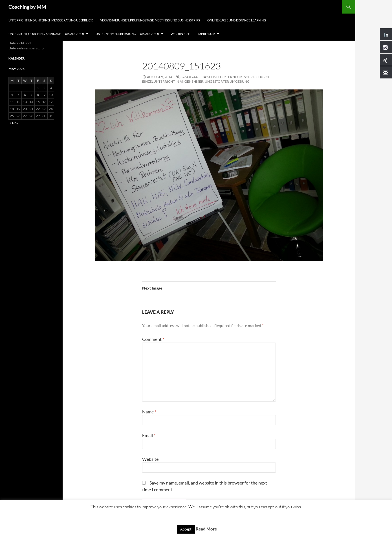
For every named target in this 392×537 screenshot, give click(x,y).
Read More (206, 529)
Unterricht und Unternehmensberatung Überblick (51, 20)
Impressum (206, 34)
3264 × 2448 (190, 77)
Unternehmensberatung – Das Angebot (127, 34)
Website (150, 459)
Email (149, 435)
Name (149, 412)
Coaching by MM (27, 7)
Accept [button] (186, 529)
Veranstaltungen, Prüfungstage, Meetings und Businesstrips (150, 20)
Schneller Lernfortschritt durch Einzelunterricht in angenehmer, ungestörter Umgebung (206, 79)
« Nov (14, 123)
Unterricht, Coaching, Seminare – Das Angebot (46, 34)
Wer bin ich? (180, 34)
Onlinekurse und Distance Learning (237, 20)
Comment (153, 339)
